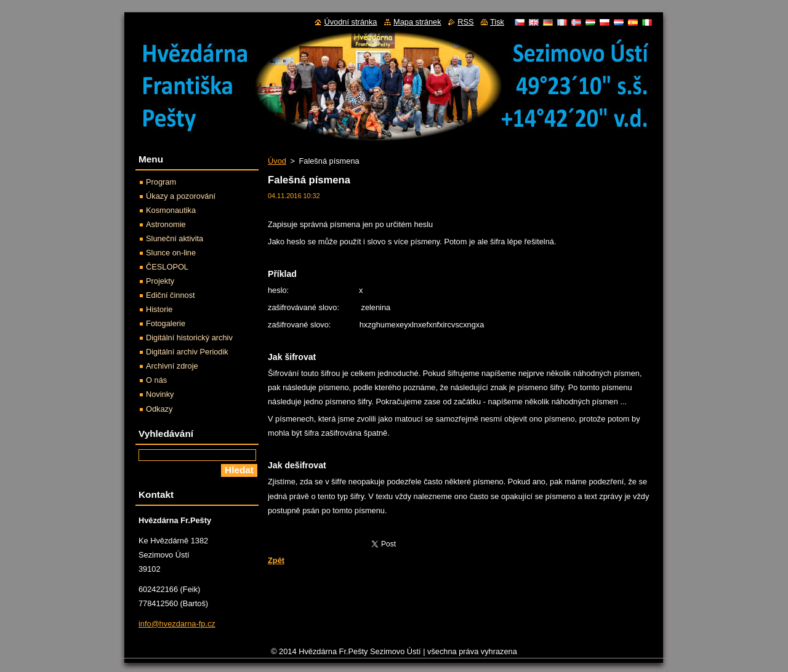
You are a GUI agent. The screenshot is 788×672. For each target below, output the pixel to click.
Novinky (160, 394)
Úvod (277, 161)
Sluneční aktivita (175, 238)
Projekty (160, 281)
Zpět (276, 560)
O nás (156, 380)
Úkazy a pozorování (181, 196)
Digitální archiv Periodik (187, 352)
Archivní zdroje (172, 366)
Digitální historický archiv (189, 338)
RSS (465, 22)
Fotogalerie (166, 323)
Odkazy (159, 409)
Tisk (497, 22)
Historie (159, 309)
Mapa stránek (417, 22)
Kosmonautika (171, 210)
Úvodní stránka (350, 22)
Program (161, 182)
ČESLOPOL (167, 267)
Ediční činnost (171, 295)
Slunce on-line (171, 253)
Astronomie (166, 224)
